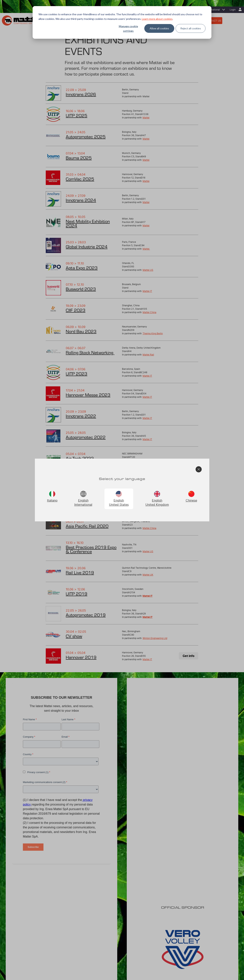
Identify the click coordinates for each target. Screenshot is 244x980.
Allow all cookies (159, 28)
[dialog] (122, 22)
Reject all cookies (191, 28)
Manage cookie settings (128, 29)
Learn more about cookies (157, 19)
